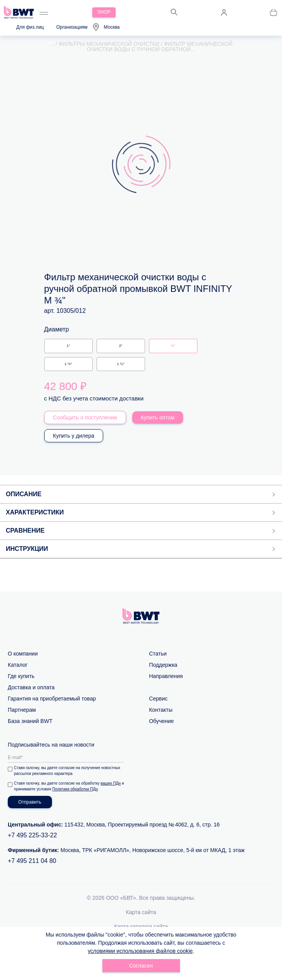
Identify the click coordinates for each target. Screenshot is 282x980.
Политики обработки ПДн (75, 789)
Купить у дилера (74, 436)
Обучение (161, 721)
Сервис (158, 699)
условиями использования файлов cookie (140, 951)
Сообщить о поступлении (85, 418)
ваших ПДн (111, 783)
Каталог (18, 665)
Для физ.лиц (30, 27)
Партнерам (22, 710)
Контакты (161, 710)
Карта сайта (141, 912)
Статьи (158, 654)
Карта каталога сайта (141, 927)
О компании (23, 654)
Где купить (21, 676)
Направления (166, 676)
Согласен (141, 966)
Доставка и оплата (31, 687)
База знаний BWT (30, 721)
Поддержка (163, 665)
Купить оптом (158, 418)
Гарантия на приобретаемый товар (52, 699)
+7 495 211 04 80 (32, 861)
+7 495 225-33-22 (32, 835)
